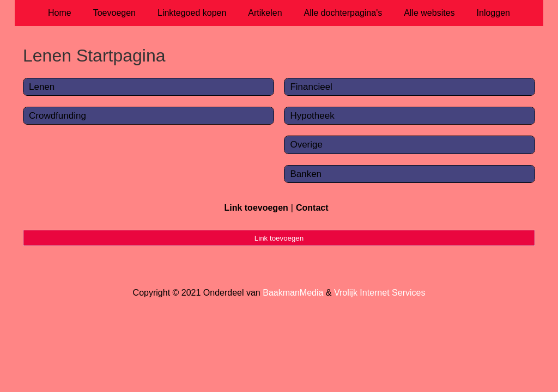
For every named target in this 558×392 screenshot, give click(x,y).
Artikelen (265, 13)
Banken (306, 174)
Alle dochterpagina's (343, 13)
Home (60, 13)
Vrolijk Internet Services (380, 293)
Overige (306, 145)
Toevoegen (114, 13)
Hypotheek (312, 116)
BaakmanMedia (293, 293)
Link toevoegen (256, 208)
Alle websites (429, 13)
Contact (312, 208)
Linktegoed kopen (192, 13)
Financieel (311, 87)
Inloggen (493, 13)
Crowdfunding (57, 116)
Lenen (42, 87)
